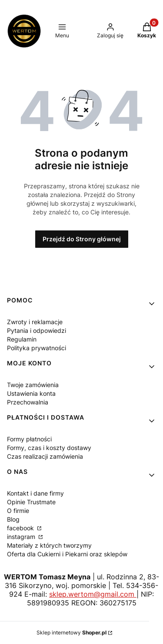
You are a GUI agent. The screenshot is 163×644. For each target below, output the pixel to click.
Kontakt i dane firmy (35, 493)
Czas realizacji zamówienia (45, 456)
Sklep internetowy (72, 632)
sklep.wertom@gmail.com (93, 594)
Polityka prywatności (37, 348)
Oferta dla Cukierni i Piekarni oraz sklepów (67, 554)
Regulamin (22, 339)
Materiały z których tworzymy (49, 545)
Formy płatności (29, 439)
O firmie (18, 511)
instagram (22, 537)
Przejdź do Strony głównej (82, 239)
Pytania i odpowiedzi (37, 330)
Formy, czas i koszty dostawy (49, 448)
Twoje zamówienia (33, 385)
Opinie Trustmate (31, 502)
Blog (13, 519)
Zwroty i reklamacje (35, 322)
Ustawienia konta (31, 393)
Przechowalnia (28, 402)
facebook (21, 528)
